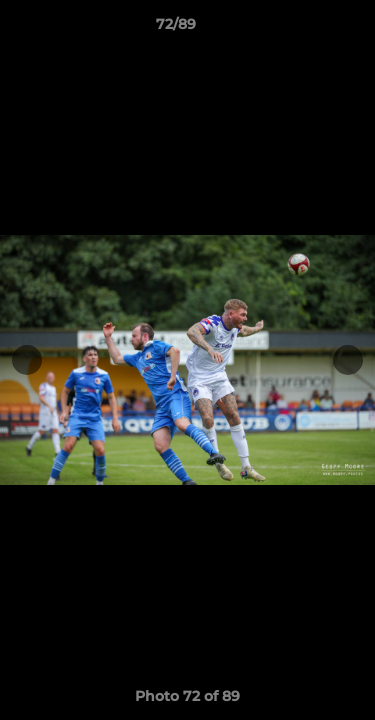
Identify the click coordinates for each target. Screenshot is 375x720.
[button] (303, 29)
